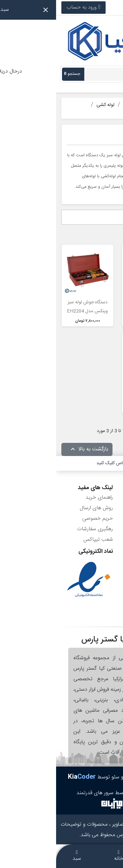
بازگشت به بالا (32, 450)
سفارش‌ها (104, 508)
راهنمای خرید (43, 498)
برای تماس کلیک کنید (60, 463)
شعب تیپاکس (42, 540)
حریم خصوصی (41, 519)
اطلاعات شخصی (97, 498)
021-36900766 (98, 7)
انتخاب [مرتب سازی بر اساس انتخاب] (106, 217)
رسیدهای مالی (99, 519)
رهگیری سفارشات (39, 529)
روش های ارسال (40, 508)
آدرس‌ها (106, 529)
